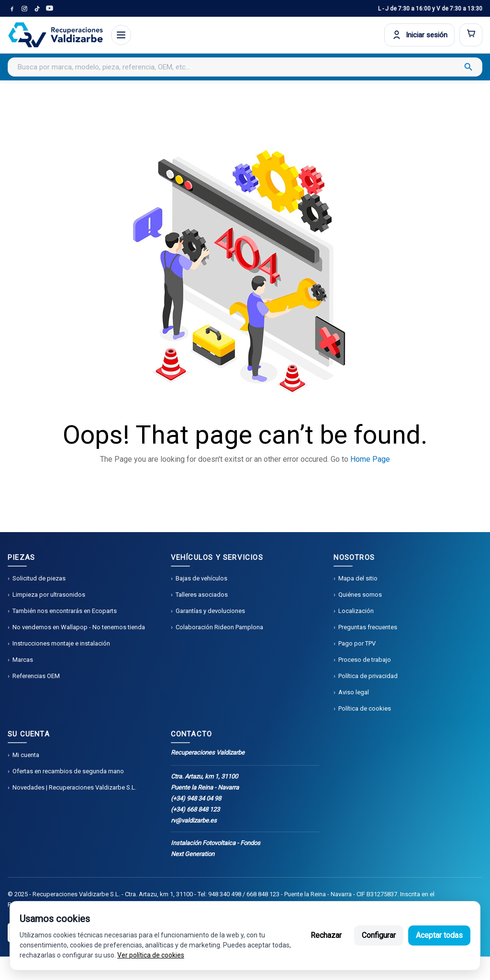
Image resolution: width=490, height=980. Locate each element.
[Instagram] (24, 9)
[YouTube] (49, 9)
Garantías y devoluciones (210, 611)
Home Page (370, 459)
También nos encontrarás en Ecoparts (65, 611)
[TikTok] (37, 9)
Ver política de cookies (151, 955)
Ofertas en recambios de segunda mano (68, 771)
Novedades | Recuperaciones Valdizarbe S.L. (74, 787)
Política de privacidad (368, 676)
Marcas (23, 660)
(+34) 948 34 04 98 (196, 798)
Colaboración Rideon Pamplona (219, 627)
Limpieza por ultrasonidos (49, 595)
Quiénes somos (360, 595)
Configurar (379, 935)
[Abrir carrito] (471, 35)
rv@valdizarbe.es (194, 820)
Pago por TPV (357, 643)
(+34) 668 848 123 (195, 809)
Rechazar (326, 935)
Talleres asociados (202, 595)
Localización (356, 611)
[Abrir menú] (121, 35)
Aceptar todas (439, 935)
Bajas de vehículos (201, 578)
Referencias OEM (36, 676)
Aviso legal (354, 692)
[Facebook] (12, 9)
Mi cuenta (26, 755)
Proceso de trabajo (365, 660)
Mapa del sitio (358, 578)
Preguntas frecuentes (368, 627)
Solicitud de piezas (39, 578)
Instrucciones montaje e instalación (61, 643)
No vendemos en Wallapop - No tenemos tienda (79, 627)
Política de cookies (365, 708)
